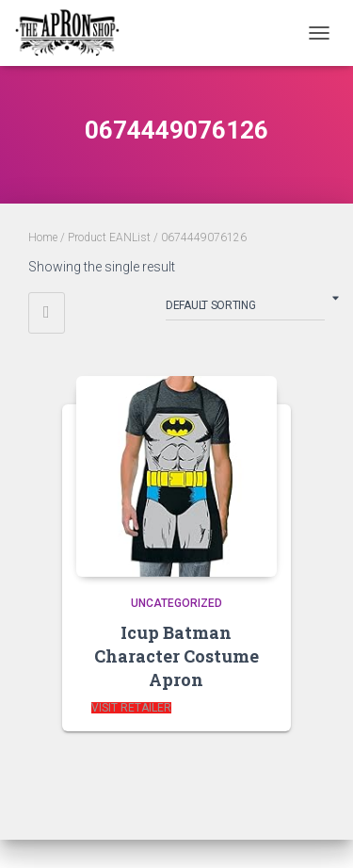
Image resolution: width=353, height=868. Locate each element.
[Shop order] (245, 309)
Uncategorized (176, 603)
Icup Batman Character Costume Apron (176, 656)
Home (43, 237)
